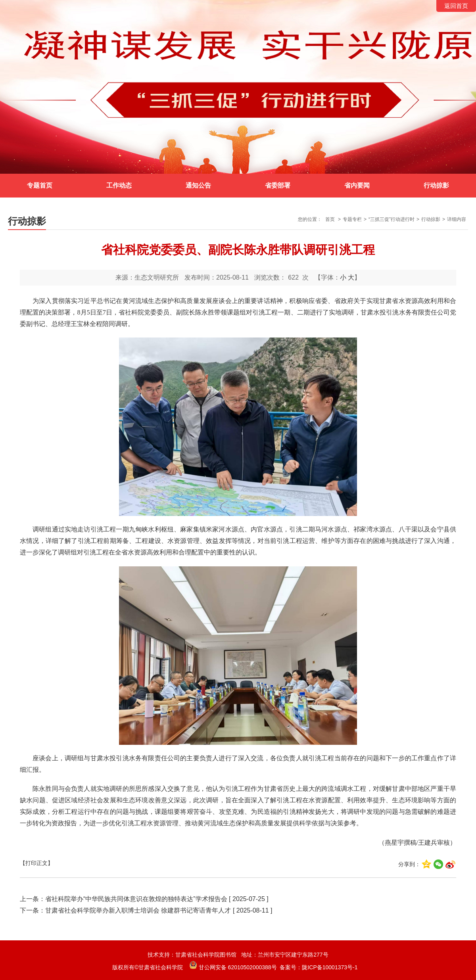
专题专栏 (352, 219)
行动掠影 (436, 185)
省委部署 (278, 185)
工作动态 (119, 185)
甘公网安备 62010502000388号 (233, 967)
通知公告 (198, 185)
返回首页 (456, 6)
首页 (330, 219)
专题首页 (40, 185)
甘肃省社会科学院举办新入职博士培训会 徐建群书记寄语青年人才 (138, 910)
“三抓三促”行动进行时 (392, 219)
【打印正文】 (36, 863)
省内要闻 (357, 185)
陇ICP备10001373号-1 (330, 967)
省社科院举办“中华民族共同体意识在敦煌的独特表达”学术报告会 (136, 899)
